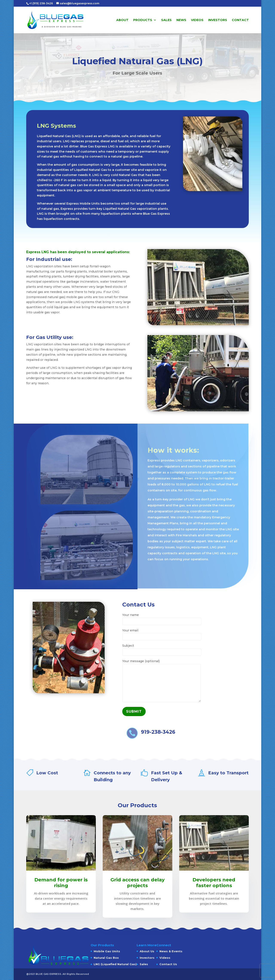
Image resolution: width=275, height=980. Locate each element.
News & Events (171, 951)
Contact (240, 20)
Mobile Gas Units (107, 951)
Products (143, 20)
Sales (166, 20)
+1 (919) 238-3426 (41, 3)
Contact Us (168, 964)
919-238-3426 (158, 732)
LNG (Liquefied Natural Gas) (115, 964)
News (181, 20)
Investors (218, 20)
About (122, 20)
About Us (147, 951)
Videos (197, 20)
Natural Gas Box (106, 958)
